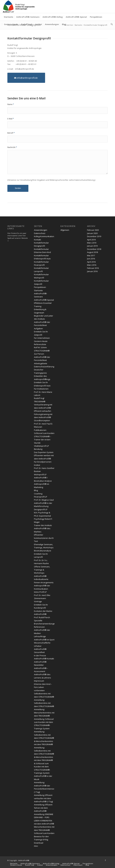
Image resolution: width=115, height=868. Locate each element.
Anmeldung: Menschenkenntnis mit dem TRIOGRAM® (44, 713)
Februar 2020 (93, 230)
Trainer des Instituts (43, 525)
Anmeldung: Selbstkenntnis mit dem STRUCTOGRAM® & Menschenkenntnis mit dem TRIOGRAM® (44, 738)
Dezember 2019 (94, 236)
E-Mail (11, 119)
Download (39, 843)
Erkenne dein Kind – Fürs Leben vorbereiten (43, 687)
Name (11, 104)
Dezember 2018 (94, 249)
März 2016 (92, 265)
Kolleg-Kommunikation (44, 236)
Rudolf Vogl (39, 398)
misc (36, 846)
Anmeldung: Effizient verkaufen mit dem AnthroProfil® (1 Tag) (43, 798)
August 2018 (92, 252)
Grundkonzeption (42, 420)
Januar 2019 (92, 246)
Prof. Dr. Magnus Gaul (44, 500)
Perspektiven (40, 287)
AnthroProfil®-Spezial (44, 300)
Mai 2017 (91, 255)
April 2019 (91, 240)
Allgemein (65, 230)
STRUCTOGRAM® (42, 351)
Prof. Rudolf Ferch (42, 617)
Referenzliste (40, 344)
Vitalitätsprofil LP (41, 446)
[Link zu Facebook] (105, 860)
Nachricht (12, 147)
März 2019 (92, 243)
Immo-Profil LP (40, 592)
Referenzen (39, 627)
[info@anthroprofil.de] (26, 78)
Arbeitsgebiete (41, 363)
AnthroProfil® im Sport (44, 640)
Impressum (39, 681)
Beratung (38, 449)
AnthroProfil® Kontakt (44, 659)
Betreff (11, 133)
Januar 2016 (92, 271)
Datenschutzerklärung (84, 180)
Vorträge (38, 601)
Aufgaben (38, 328)
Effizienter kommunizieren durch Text (44, 538)
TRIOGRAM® (40, 401)
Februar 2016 (93, 268)
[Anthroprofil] (19, 7)
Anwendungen (41, 230)
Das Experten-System (44, 452)
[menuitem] (8, 17)
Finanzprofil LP (41, 497)
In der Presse (40, 655)
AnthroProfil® (24, 860)
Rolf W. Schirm (40, 347)
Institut (37, 465)
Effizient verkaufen (43, 411)
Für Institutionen (41, 389)
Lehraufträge (40, 636)
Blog (36, 490)
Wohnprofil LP (40, 475)
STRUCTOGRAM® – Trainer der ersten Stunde (43, 440)
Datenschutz (40, 233)
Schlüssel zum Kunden (44, 433)
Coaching (38, 494)
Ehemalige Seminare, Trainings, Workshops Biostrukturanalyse (44, 548)
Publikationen (40, 430)
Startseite (38, 290)
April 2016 (91, 262)
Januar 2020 (92, 233)
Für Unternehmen (42, 338)
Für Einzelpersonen (43, 462)
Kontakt (37, 240)
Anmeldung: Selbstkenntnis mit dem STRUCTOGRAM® (44, 703)
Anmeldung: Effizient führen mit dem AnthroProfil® (43, 808)
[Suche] (111, 24)
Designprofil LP (41, 509)
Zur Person (39, 354)
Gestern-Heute (41, 341)
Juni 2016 (91, 259)
